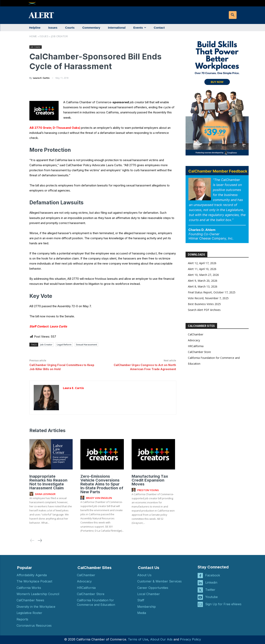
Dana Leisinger (45, 494)
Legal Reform (64, 344)
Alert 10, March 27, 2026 (203, 275)
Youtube (211, 597)
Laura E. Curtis (41, 78)
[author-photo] (32, 494)
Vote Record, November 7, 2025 (208, 298)
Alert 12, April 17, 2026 (202, 263)
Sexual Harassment (86, 344)
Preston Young (148, 490)
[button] (233, 15)
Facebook (213, 575)
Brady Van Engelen (99, 498)
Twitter (210, 590)
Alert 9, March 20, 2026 (203, 281)
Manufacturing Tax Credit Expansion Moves (150, 480)
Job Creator (60, 36)
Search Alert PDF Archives (204, 310)
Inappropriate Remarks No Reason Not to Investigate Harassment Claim (48, 482)
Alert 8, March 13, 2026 (203, 286)
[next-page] (40, 540)
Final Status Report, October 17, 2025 (212, 292)
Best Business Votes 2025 (204, 304)
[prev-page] (32, 540)
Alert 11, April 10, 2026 (202, 269)
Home (33, 36)
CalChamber (196, 334)
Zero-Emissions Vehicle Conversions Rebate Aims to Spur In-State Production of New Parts (102, 484)
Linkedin (211, 582)
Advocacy (194, 340)
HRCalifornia (196, 346)
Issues (44, 36)
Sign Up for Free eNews (223, 604)
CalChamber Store (199, 352)
